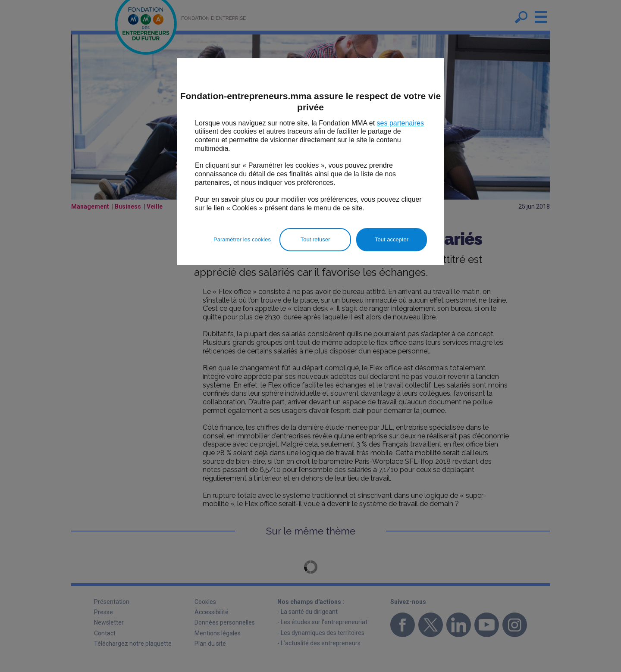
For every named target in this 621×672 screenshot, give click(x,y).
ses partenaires (400, 123)
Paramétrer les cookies (242, 239)
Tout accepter (392, 239)
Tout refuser (315, 239)
